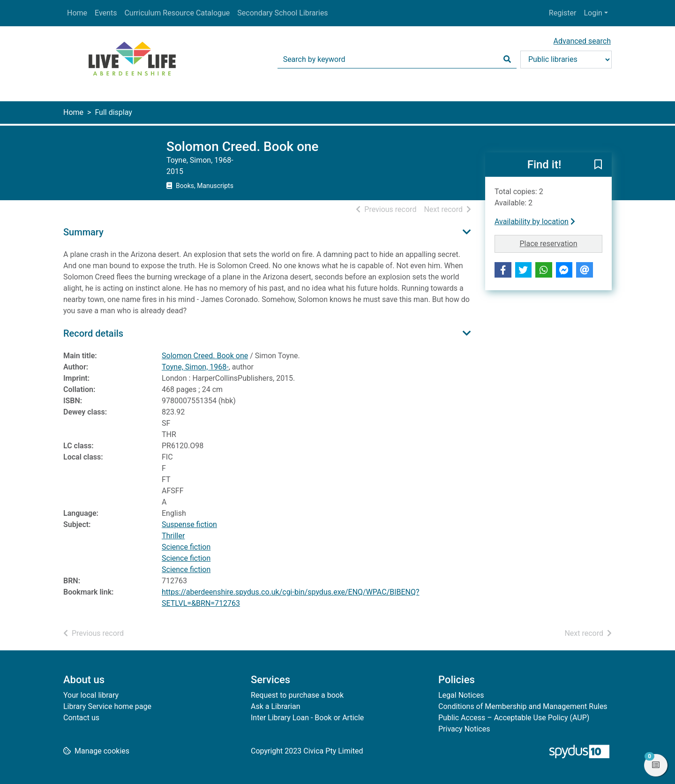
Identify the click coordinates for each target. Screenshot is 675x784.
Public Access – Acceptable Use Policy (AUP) (514, 718)
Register (563, 13)
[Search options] (566, 60)
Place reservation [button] (561, 243)
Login (593, 13)
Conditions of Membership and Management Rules (523, 706)
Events (106, 13)
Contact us (81, 718)
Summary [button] (83, 232)
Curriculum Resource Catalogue (177, 13)
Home (77, 13)
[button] (598, 165)
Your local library (91, 695)
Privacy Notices (464, 729)
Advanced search (582, 41)
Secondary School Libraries (282, 13)
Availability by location (535, 222)
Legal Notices (461, 695)
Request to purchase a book (297, 695)
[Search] (507, 60)
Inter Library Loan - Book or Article (307, 718)
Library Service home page (107, 706)
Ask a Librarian (276, 706)
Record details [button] (93, 333)
